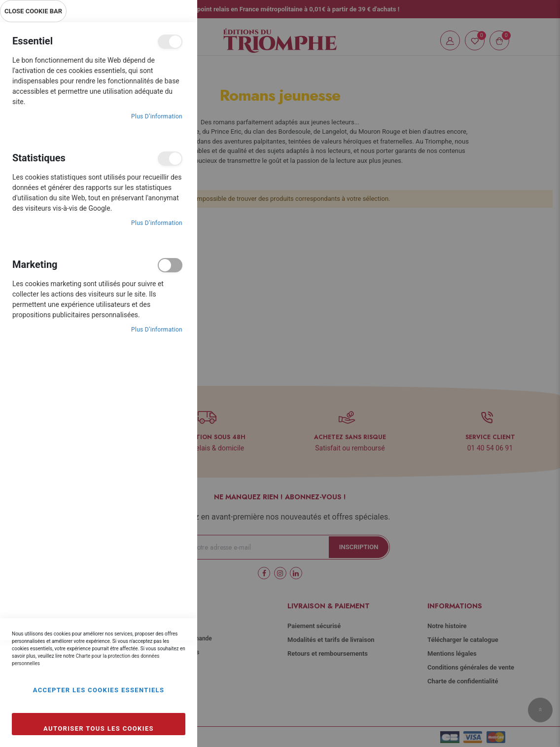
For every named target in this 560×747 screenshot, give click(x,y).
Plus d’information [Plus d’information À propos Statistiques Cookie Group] (157, 223)
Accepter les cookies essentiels (99, 690)
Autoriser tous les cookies (99, 728)
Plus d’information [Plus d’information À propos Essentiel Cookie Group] (157, 116)
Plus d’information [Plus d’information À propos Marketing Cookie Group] (157, 330)
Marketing (170, 265)
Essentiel (170, 42)
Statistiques (170, 159)
